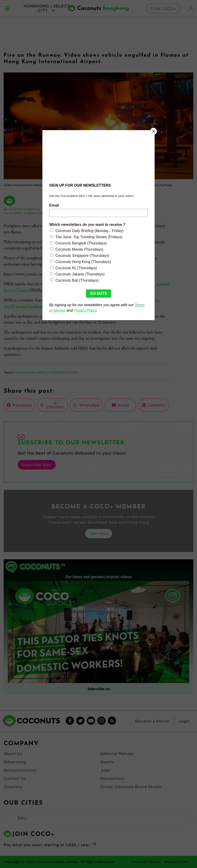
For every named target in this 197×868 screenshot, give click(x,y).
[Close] (153, 131)
